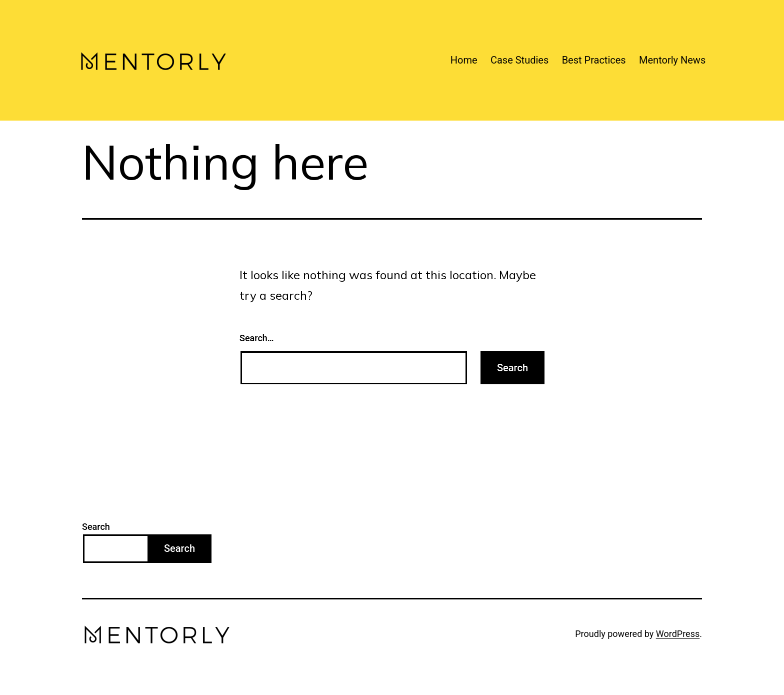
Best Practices (594, 60)
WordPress (678, 634)
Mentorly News (672, 60)
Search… (257, 338)
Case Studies (519, 60)
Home (464, 60)
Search (96, 527)
